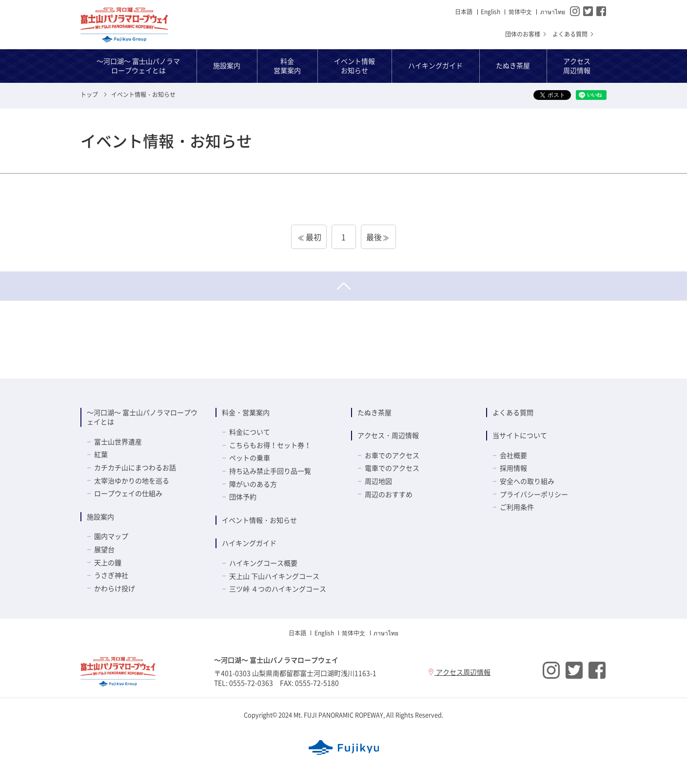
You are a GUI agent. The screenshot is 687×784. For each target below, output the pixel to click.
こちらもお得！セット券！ (270, 445)
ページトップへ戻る (343, 286)
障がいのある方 (253, 484)
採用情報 (513, 468)
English (491, 12)
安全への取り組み (527, 481)
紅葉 (101, 454)
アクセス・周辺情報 (388, 435)
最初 (314, 237)
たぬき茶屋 (374, 412)
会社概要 (513, 455)
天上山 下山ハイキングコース (274, 576)
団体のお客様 (526, 34)
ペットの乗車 (250, 458)
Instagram (575, 11)
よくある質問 (574, 34)
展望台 (104, 549)
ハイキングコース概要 (263, 563)
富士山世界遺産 (118, 441)
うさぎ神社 (111, 575)
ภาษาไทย (553, 12)
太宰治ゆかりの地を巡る (132, 480)
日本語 (464, 12)
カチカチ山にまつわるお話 (135, 467)
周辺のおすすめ (389, 494)
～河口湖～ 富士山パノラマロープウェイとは (142, 417)
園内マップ (111, 536)
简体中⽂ (520, 12)
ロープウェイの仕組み (128, 493)
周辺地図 (378, 481)
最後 (374, 237)
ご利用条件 (517, 507)
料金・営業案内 (246, 412)
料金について (250, 432)
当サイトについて (520, 435)
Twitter (588, 11)
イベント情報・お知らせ (259, 520)
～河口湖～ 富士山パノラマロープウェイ (124, 25)
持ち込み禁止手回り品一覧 (270, 471)
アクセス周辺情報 (459, 672)
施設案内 (100, 516)
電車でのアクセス (392, 468)
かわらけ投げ (115, 588)
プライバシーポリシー (534, 494)
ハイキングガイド (249, 543)
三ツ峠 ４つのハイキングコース (278, 589)
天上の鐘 (108, 562)
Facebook (601, 11)
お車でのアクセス (392, 455)
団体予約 (243, 497)
